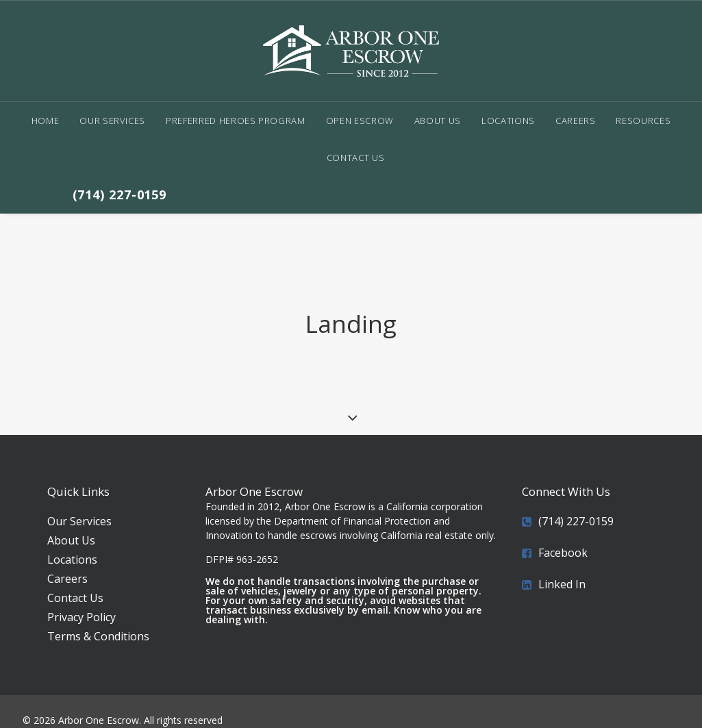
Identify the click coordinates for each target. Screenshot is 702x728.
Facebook (563, 536)
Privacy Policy (82, 601)
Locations (508, 121)
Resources (643, 121)
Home (46, 121)
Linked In (562, 568)
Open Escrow (360, 121)
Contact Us (356, 158)
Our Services (112, 121)
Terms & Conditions (98, 620)
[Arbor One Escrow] (351, 51)
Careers (576, 121)
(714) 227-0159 (120, 194)
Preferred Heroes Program (236, 121)
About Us (438, 121)
